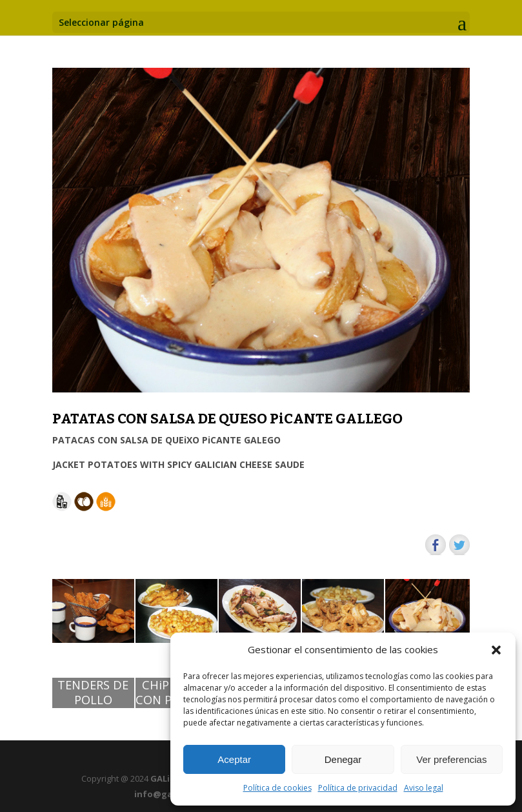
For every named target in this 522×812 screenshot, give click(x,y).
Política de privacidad (358, 788)
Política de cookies (277, 788)
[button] (496, 650)
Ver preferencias (451, 759)
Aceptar (234, 759)
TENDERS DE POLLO (93, 693)
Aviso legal (424, 788)
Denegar (343, 759)
